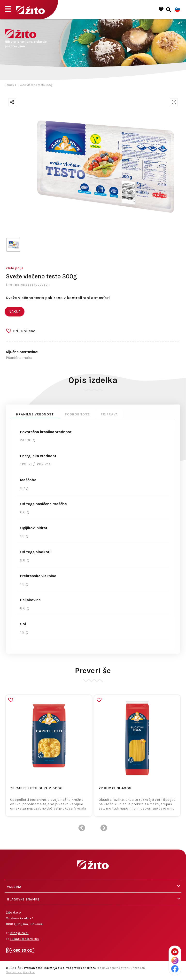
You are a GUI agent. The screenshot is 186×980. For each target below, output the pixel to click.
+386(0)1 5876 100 (25, 939)
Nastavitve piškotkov (20, 972)
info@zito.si (19, 933)
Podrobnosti (78, 414)
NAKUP (15, 312)
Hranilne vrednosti (35, 414)
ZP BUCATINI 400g (115, 788)
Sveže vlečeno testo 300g (35, 85)
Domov (9, 85)
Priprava (109, 414)
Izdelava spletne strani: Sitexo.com (122, 968)
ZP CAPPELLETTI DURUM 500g (36, 788)
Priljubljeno (24, 331)
